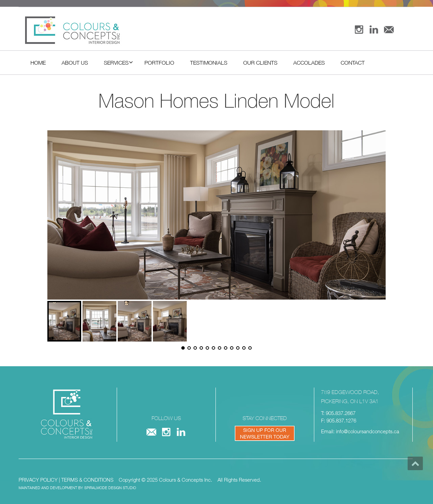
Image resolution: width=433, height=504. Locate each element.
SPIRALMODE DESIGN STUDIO (110, 488)
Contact (353, 63)
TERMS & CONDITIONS (87, 480)
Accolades (309, 63)
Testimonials (209, 63)
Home (38, 63)
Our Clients (260, 63)
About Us (75, 63)
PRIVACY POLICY (38, 480)
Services (118, 62)
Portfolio (159, 63)
